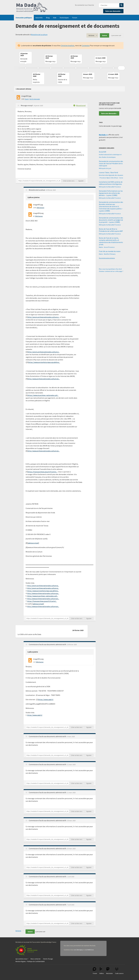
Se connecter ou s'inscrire (84, 5)
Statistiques (64, 18)
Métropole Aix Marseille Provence (110, 187)
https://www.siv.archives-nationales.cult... (43, 395)
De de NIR (103, 152)
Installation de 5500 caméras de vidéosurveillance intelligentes (111, 183)
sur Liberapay (78, 950)
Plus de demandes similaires (107, 258)
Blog (48, 18)
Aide (55, 18)
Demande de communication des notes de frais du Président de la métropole (111, 163)
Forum (75, 18)
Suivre (105, 35)
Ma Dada (32, 7)
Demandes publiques (24, 18)
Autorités (39, 18)
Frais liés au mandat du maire (110, 251)
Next (121, 68)
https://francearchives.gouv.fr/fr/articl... (42, 472)
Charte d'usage (48, 959)
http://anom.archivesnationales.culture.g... (44, 317)
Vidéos (102, 971)
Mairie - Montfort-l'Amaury (107, 254)
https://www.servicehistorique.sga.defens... (44, 362)
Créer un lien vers (69, 181)
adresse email (33, 543)
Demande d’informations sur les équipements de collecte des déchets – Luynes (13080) (111, 193)
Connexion (86, 46)
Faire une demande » (113, 11)
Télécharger (40, 208)
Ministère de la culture (39, 35)
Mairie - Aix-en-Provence (107, 247)
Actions (91, 35)
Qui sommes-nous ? (22, 959)
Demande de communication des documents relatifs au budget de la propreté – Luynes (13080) (111, 220)
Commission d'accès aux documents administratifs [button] (48, 644)
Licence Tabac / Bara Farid (108, 172)
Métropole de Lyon (105, 168)
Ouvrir (27, 99)
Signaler (81, 181)
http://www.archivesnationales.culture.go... (44, 379)
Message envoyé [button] (27, 105)
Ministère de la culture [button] (37, 190)
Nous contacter (36, 959)
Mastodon (109, 971)
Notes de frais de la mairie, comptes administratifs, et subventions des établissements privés (111, 241)
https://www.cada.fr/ (46, 699)
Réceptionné (81, 105)
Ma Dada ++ (103, 135)
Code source (119, 971)
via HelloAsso (89, 950)
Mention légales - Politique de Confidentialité (30, 961)
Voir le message (35, 99)
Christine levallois (68, 46)
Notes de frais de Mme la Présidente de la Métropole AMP (111, 230)
